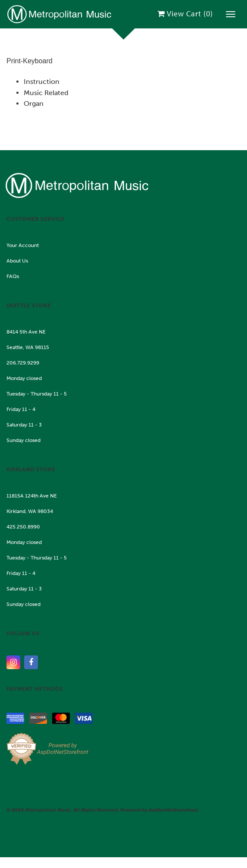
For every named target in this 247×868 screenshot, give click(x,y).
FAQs (13, 276)
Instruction (42, 82)
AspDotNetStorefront (174, 810)
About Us (17, 261)
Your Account (23, 245)
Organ (34, 103)
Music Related (46, 93)
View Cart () (185, 14)
